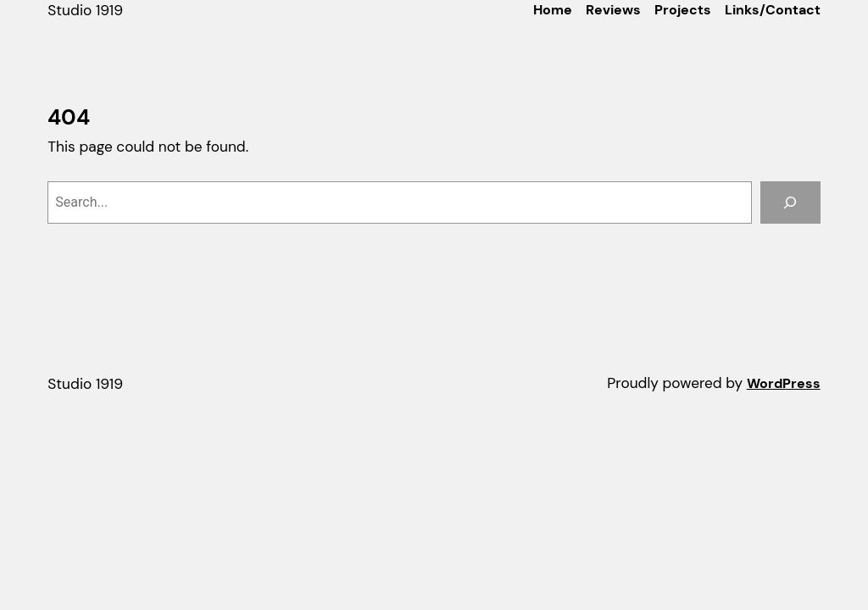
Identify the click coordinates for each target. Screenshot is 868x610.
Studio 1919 (85, 10)
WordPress (784, 383)
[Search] (790, 202)
